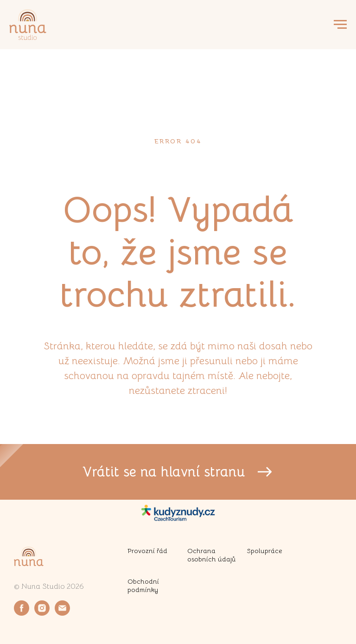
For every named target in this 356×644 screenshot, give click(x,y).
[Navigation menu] (340, 25)
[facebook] (22, 613)
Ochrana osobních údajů (211, 555)
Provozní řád (147, 551)
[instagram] (42, 613)
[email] (62, 613)
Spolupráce (265, 551)
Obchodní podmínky (143, 586)
